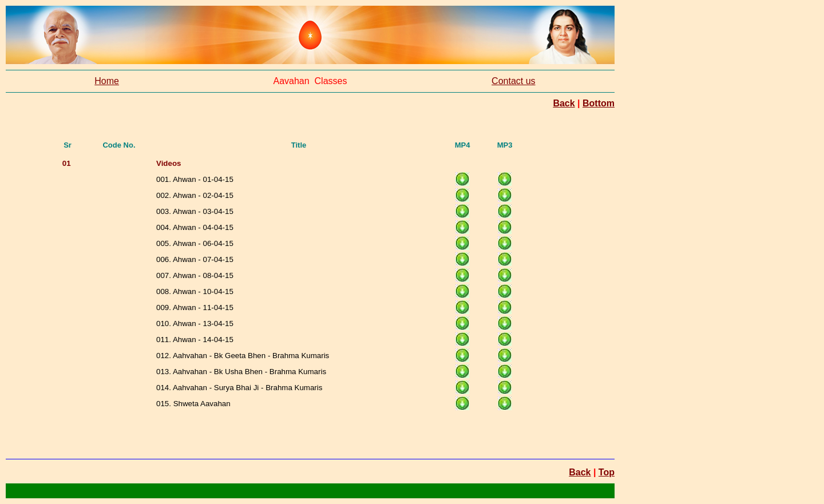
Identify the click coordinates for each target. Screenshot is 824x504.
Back (564, 103)
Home (107, 81)
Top (607, 472)
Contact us (513, 81)
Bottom (599, 103)
